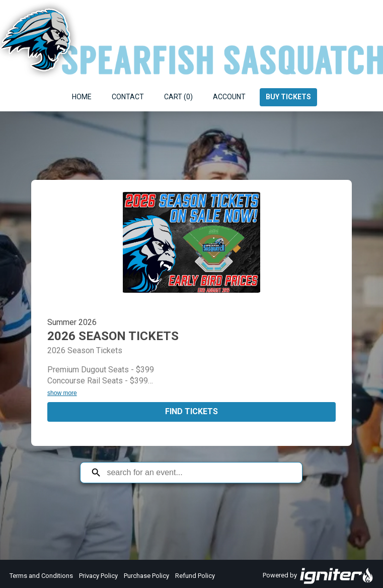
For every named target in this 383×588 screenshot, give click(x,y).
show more (62, 393)
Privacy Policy (98, 576)
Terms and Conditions (41, 576)
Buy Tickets (288, 97)
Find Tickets (191, 411)
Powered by (318, 576)
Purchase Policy (146, 576)
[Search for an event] (199, 473)
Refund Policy (195, 576)
